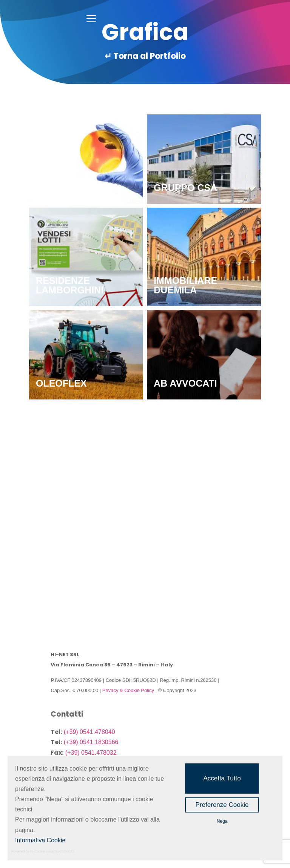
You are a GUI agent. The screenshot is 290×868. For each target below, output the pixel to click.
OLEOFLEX (61, 383)
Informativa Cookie (40, 840)
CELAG (52, 569)
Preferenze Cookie (222, 805)
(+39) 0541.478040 (89, 732)
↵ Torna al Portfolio (145, 56)
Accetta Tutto (222, 778)
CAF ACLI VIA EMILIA (202, 476)
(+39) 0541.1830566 (91, 742)
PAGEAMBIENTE (74, 188)
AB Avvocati (185, 383)
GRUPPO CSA (185, 188)
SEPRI (50, 476)
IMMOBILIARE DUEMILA (185, 285)
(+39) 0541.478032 (91, 753)
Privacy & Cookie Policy (128, 690)
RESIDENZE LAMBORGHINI (70, 285)
